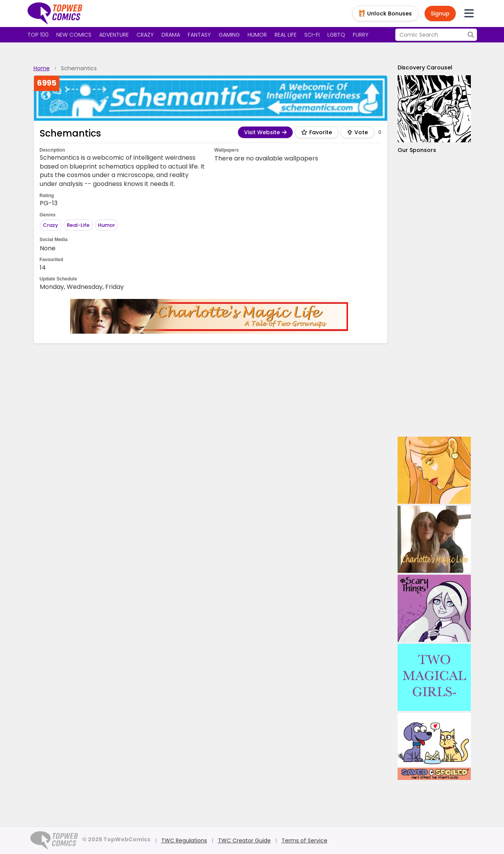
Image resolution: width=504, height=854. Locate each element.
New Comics (74, 35)
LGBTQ (336, 35)
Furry (361, 35)
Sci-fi (312, 35)
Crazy (145, 35)
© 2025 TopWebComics (116, 839)
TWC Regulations (184, 840)
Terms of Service (304, 840)
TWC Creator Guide (244, 840)
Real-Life (78, 225)
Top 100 (38, 35)
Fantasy (199, 35)
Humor (257, 35)
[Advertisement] (434, 295)
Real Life (286, 35)
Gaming (229, 35)
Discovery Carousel (425, 68)
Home (42, 68)
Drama (171, 35)
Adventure (114, 35)
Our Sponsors (417, 150)
